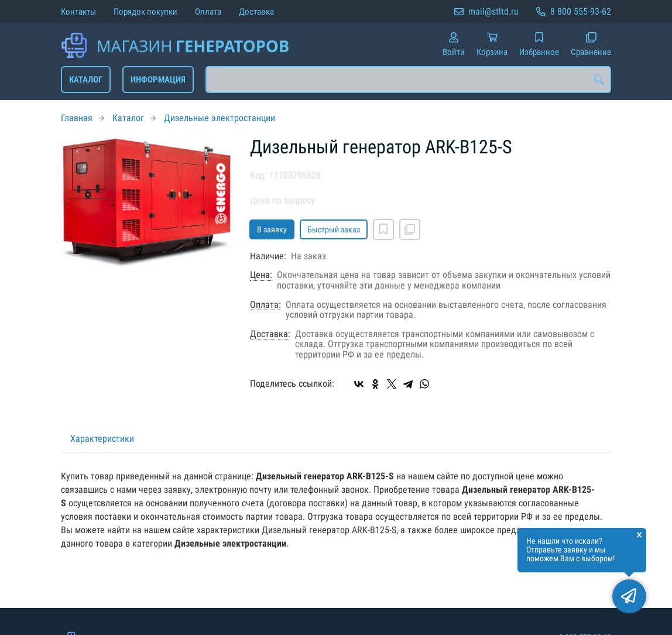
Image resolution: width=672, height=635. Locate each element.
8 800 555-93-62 (581, 11)
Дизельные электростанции (220, 118)
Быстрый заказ (334, 229)
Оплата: (265, 305)
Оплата (208, 12)
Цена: (261, 275)
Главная (77, 118)
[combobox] (408, 80)
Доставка (256, 12)
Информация (158, 80)
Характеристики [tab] (102, 439)
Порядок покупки (145, 12)
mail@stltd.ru (493, 11)
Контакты (78, 12)
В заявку (272, 229)
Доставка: (270, 334)
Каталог (86, 80)
